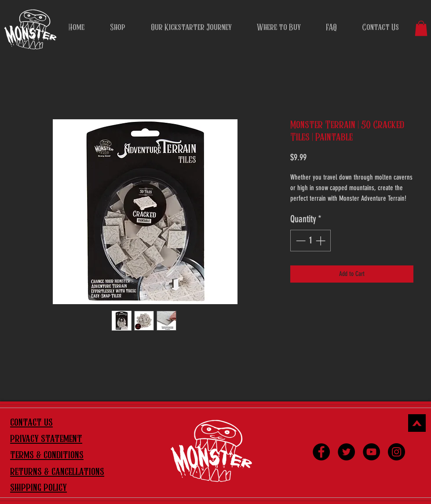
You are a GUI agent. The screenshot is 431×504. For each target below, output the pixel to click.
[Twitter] (346, 452)
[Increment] (321, 241)
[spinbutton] (310, 241)
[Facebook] (321, 452)
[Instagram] (396, 452)
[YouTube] (371, 452)
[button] (421, 28)
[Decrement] (300, 241)
